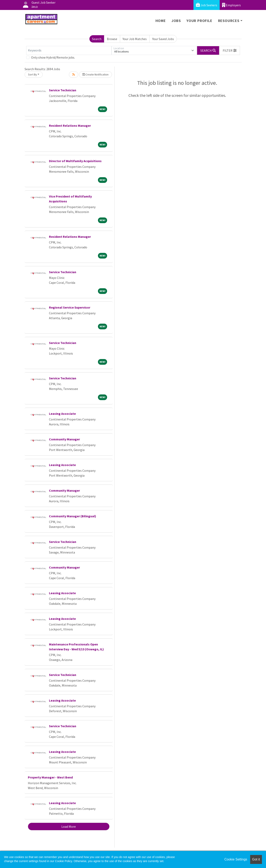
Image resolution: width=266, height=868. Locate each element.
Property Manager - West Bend (50, 777)
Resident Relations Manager (70, 126)
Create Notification (96, 74)
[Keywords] (69, 50)
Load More (69, 827)
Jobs (176, 21)
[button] (230, 50)
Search (97, 39)
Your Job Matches (135, 39)
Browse (112, 39)
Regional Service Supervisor (70, 307)
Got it (256, 859)
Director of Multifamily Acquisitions (75, 161)
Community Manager (64, 439)
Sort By (33, 74)
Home (161, 21)
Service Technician (63, 90)
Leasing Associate (62, 414)
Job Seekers (207, 5)
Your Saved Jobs (163, 39)
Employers (231, 5)
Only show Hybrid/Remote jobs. (53, 57)
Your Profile (199, 21)
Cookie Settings (236, 859)
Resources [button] (229, 21)
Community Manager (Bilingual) (73, 516)
